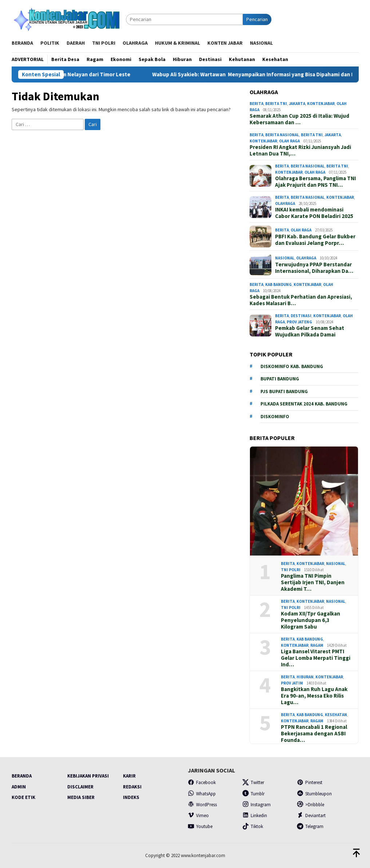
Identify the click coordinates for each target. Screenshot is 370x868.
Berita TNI (276, 104)
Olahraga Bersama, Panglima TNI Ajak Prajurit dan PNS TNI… (315, 182)
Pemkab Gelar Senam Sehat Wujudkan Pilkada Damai (310, 331)
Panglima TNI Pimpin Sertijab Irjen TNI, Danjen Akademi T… (313, 582)
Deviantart (311, 815)
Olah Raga (289, 141)
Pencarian (257, 19)
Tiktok (253, 826)
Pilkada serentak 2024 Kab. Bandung (304, 404)
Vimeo (198, 815)
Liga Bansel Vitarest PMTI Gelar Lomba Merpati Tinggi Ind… (316, 658)
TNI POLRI (291, 570)
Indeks (131, 797)
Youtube (200, 826)
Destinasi (301, 316)
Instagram (256, 805)
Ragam (317, 645)
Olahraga (285, 203)
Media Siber (81, 797)
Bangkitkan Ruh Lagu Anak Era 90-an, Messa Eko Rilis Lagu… (314, 696)
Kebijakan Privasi (88, 776)
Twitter (253, 782)
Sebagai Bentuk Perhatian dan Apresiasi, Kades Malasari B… (301, 300)
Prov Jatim (292, 683)
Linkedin (255, 815)
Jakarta (297, 104)
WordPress (202, 805)
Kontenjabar (321, 104)
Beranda (22, 776)
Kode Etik (23, 797)
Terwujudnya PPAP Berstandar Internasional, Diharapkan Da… (314, 268)
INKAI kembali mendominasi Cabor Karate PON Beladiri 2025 (314, 213)
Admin (19, 787)
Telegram (310, 826)
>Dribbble (311, 805)
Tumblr (253, 794)
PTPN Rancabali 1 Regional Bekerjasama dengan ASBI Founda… (314, 734)
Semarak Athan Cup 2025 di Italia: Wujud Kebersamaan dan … (299, 119)
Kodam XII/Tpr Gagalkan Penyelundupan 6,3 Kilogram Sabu (311, 620)
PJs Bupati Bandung (284, 391)
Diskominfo (275, 417)
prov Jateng (299, 322)
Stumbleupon (314, 794)
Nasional (285, 258)
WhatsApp (202, 794)
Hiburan (305, 677)
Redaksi (132, 787)
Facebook (202, 782)
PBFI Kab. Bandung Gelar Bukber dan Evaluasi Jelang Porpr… (315, 240)
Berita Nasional (282, 135)
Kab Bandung (279, 284)
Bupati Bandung (280, 379)
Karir (129, 776)
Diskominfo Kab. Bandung (292, 366)
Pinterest (310, 782)
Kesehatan (336, 715)
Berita (256, 104)
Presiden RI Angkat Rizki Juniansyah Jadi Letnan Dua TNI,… (300, 150)
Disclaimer (80, 787)
